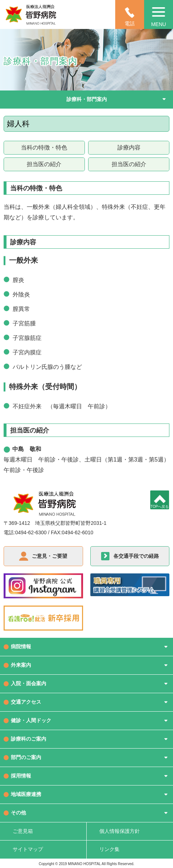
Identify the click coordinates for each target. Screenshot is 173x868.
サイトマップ (28, 849)
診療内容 (129, 148)
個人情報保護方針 (120, 831)
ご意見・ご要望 (49, 556)
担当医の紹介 (44, 164)
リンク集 (109, 849)
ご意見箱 (23, 831)
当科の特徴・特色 (44, 148)
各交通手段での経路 (136, 556)
